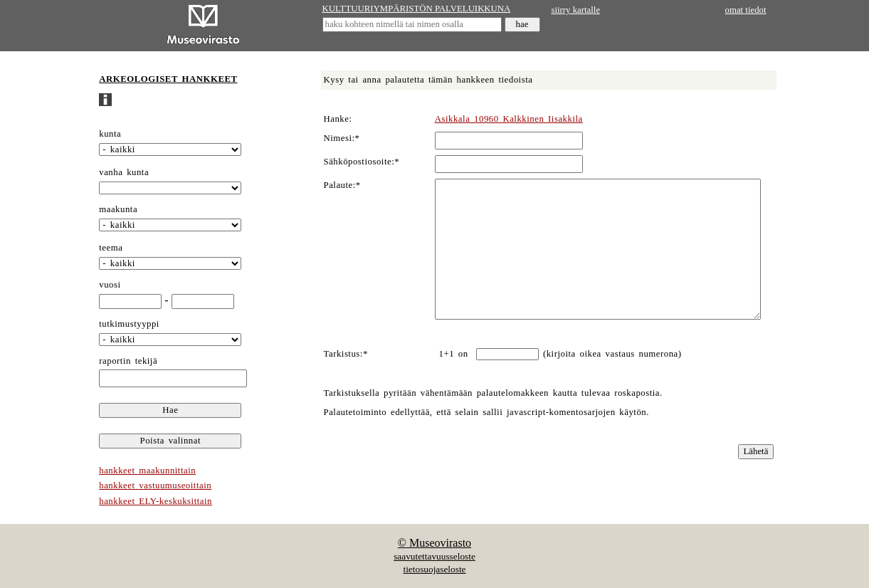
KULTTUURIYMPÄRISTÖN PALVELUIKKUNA (417, 9)
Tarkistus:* (346, 354)
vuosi (110, 285)
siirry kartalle (576, 10)
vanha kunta (124, 172)
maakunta (118, 209)
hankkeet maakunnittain (147, 471)
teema (111, 248)
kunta (110, 134)
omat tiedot (746, 10)
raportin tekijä (128, 361)
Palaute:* (342, 185)
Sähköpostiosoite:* (362, 162)
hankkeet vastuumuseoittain (155, 485)
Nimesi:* (342, 138)
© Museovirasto (434, 543)
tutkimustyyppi (129, 324)
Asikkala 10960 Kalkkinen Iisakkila (509, 119)
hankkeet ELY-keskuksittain (156, 501)
